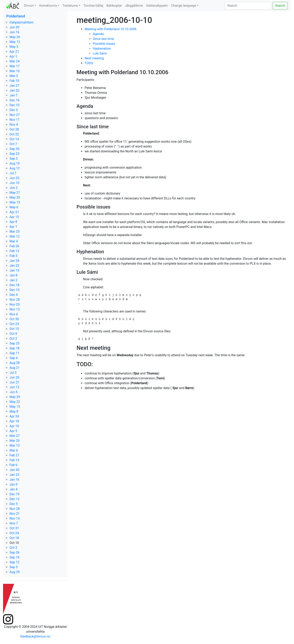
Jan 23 (14, 475)
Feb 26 (14, 246)
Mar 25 (15, 232)
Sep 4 (14, 358)
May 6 (14, 207)
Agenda (98, 34)
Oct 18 (14, 538)
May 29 (15, 397)
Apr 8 (13, 222)
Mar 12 (15, 236)
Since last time (103, 39)
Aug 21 (15, 368)
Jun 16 (14, 32)
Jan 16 (14, 480)
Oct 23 (14, 324)
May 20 (15, 197)
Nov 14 (15, 518)
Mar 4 (14, 241)
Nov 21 (15, 514)
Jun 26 (14, 377)
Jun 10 (14, 183)
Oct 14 (14, 139)
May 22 (15, 402)
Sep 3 (14, 159)
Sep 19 (14, 557)
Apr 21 (14, 52)
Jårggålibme (134, 6)
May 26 (15, 37)
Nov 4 (14, 125)
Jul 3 (13, 373)
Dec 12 (14, 499)
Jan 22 (14, 266)
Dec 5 (14, 504)
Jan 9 (13, 484)
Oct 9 (13, 334)
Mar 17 (15, 66)
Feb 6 (13, 465)
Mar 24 (15, 61)
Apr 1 (13, 56)
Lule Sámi (100, 53)
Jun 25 (14, 178)
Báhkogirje (114, 6)
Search (280, 6)
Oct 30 (14, 319)
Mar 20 (15, 441)
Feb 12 (14, 251)
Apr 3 (13, 431)
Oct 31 (14, 528)
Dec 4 (14, 295)
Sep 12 (14, 562)
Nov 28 (15, 300)
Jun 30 (14, 27)
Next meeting (94, 58)
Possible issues (104, 44)
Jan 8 (13, 275)
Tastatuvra (70, 6)
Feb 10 (14, 81)
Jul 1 (13, 173)
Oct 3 (13, 548)
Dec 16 (14, 100)
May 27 (15, 193)
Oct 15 (14, 329)
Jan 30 (14, 470)
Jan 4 (13, 489)
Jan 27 (14, 86)
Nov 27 (15, 115)
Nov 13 (15, 309)
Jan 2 (13, 280)
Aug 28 (15, 363)
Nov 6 (14, 314)
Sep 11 (14, 353)
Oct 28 (14, 129)
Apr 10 (14, 426)
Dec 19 (14, 494)
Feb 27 (14, 455)
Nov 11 (15, 120)
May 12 (15, 42)
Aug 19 (15, 163)
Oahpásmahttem (22, 22)
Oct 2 (13, 339)
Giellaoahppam (157, 6)
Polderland (16, 16)
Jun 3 (13, 188)
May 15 (15, 407)
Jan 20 (14, 90)
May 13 (15, 202)
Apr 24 (14, 416)
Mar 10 (15, 71)
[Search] (248, 6)
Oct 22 (14, 134)
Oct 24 (14, 533)
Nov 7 (14, 523)
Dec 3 (14, 110)
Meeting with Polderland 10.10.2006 (111, 29)
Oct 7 (13, 144)
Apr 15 (14, 217)
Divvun (29, 6)
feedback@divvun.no (35, 636)
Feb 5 (13, 256)
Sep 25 (14, 343)
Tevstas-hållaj (93, 6)
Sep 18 (14, 348)
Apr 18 (14, 421)
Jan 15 (14, 270)
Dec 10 (14, 105)
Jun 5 (13, 392)
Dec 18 (14, 285)
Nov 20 (15, 304)
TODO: (89, 63)
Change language (184, 6)
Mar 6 (14, 450)
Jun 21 (14, 382)
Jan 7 (13, 95)
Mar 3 (14, 76)
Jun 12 (14, 387)
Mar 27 (15, 436)
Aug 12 (15, 168)
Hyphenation (102, 49)
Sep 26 (14, 553)
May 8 (14, 411)
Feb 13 (14, 460)
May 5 (14, 47)
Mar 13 (15, 446)
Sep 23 (14, 154)
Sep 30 (14, 149)
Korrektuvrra (48, 6)
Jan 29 (14, 261)
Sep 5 (14, 567)
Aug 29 (15, 572)
